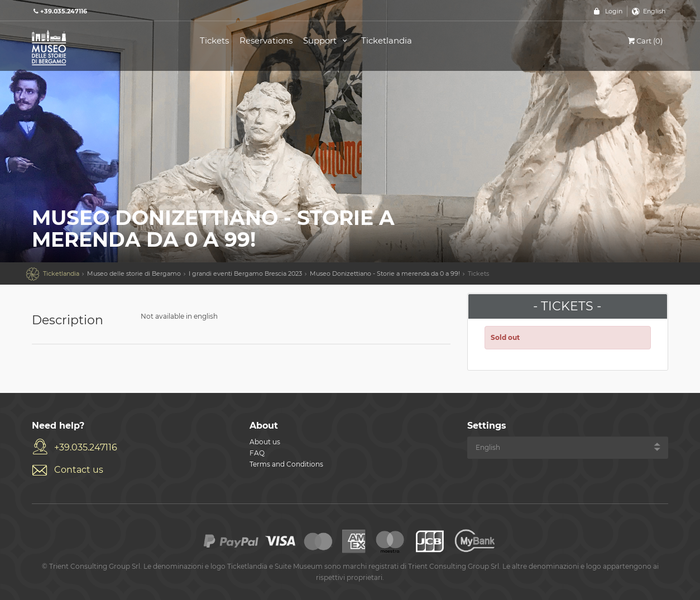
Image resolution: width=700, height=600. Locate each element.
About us (265, 442)
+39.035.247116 (86, 447)
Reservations (266, 40)
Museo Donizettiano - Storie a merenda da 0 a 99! (385, 273)
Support (327, 40)
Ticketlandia (387, 40)
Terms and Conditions (286, 464)
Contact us (79, 470)
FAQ (257, 453)
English (654, 11)
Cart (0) (644, 41)
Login (614, 11)
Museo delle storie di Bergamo (134, 273)
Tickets (214, 40)
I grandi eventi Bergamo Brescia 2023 (245, 273)
